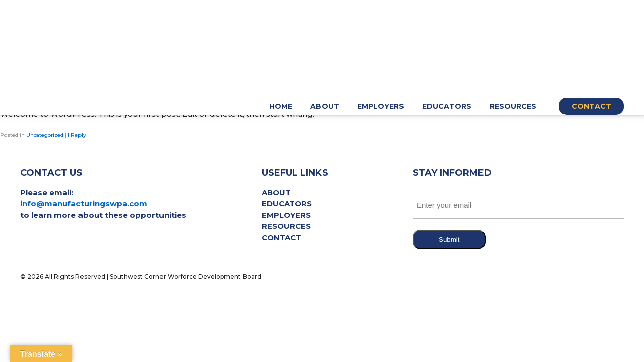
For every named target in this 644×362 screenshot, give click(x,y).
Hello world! (68, 76)
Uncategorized (45, 135)
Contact (591, 31)
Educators (447, 31)
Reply (77, 135)
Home (281, 31)
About (325, 31)
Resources (513, 31)
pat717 (95, 102)
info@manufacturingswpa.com (84, 203)
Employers (381, 31)
